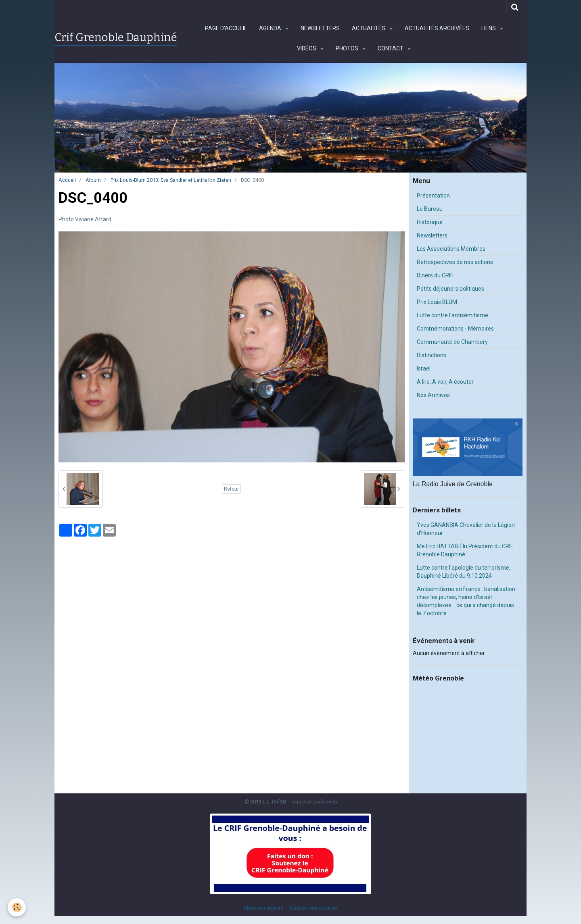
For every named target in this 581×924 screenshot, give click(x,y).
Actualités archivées (437, 28)
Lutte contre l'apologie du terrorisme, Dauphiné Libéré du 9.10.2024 (464, 572)
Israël (424, 368)
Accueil (67, 180)
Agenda (271, 28)
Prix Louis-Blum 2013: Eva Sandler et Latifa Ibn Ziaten (171, 180)
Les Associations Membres (451, 249)
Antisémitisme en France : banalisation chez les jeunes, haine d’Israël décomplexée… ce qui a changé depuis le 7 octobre (466, 601)
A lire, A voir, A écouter (445, 382)
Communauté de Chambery (452, 342)
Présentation (433, 196)
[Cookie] (17, 907)
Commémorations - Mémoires (455, 329)
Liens (489, 28)
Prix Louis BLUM (437, 302)
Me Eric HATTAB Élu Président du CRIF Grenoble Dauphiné (465, 550)
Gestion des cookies (313, 908)
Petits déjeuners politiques (450, 289)
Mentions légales (263, 908)
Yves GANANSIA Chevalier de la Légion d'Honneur (466, 529)
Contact (391, 48)
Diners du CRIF (435, 275)
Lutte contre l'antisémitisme (452, 315)
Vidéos (307, 48)
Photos (348, 48)
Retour (231, 489)
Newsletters (320, 28)
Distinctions (432, 355)
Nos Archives (433, 395)
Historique (430, 222)
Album (93, 180)
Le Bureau (430, 209)
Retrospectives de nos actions (455, 262)
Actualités (369, 28)
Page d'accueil (226, 28)
